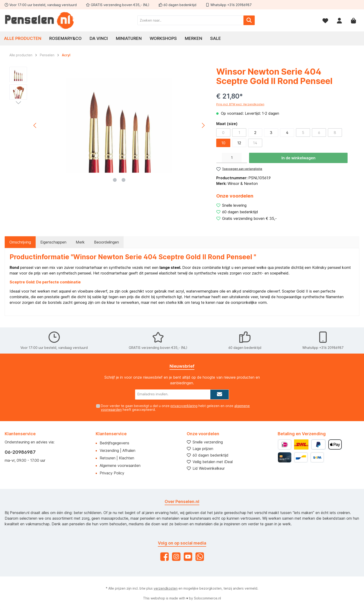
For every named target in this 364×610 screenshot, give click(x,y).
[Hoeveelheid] (232, 158)
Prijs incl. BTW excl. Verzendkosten (240, 104)
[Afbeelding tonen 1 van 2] (115, 180)
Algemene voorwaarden (120, 465)
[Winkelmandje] (353, 20)
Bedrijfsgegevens (114, 443)
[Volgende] (203, 125)
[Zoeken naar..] (191, 20)
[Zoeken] (249, 20)
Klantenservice (111, 434)
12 (239, 143)
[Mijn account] (339, 20)
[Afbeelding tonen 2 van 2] (124, 180)
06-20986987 (20, 452)
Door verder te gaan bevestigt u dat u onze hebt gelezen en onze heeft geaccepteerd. (175, 408)
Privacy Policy (112, 473)
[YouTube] (188, 557)
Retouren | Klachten (117, 458)
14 (255, 143)
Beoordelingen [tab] (106, 242)
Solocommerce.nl (207, 598)
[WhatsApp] (200, 557)
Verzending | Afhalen (118, 450)
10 (223, 143)
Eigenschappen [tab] (53, 242)
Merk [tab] (80, 242)
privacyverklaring (184, 406)
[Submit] (220, 395)
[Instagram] (176, 557)
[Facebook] (165, 557)
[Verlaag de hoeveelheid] (219, 158)
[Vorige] (35, 125)
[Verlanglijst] (325, 20)
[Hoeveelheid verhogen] (244, 158)
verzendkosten (166, 588)
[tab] (20, 242)
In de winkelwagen (298, 158)
